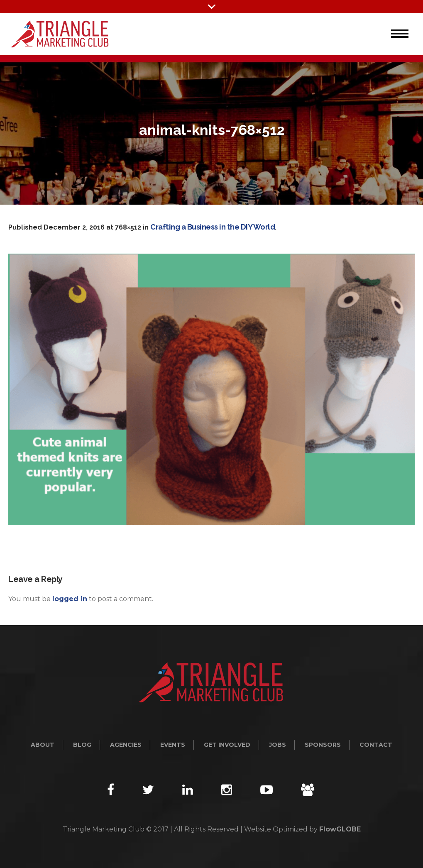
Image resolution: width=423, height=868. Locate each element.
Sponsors (323, 745)
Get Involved (227, 745)
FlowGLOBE (340, 829)
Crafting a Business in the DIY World (213, 227)
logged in (70, 599)
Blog (82, 745)
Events (173, 745)
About (43, 745)
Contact (376, 745)
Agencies (126, 745)
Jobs (278, 745)
